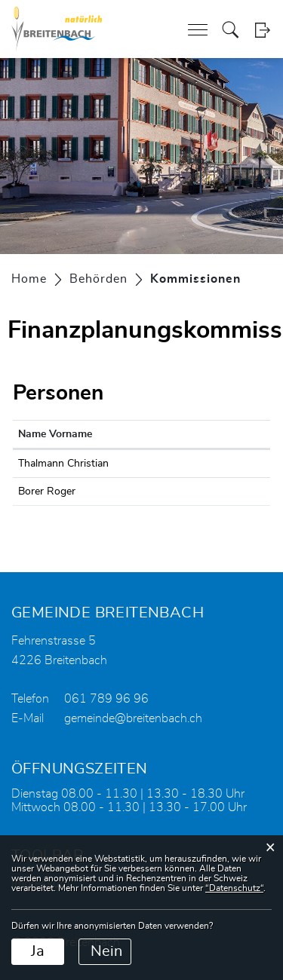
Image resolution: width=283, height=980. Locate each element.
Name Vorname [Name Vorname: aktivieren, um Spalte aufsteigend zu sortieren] (55, 434)
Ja (38, 951)
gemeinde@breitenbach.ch (133, 718)
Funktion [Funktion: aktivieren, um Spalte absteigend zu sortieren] (185, 434)
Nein (106, 951)
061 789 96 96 (106, 699)
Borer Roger (47, 492)
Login (262, 30)
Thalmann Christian (63, 464)
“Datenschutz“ (234, 888)
